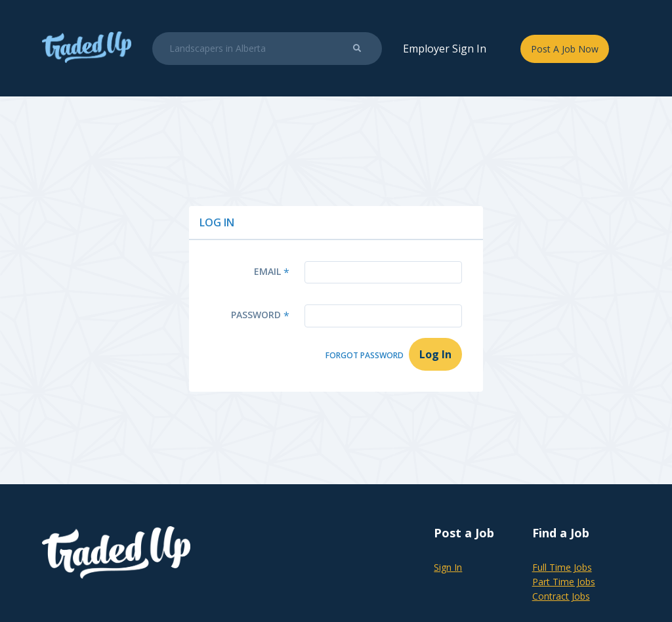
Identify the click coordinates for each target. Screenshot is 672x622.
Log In (435, 354)
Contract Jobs (561, 596)
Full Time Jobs (562, 567)
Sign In (448, 567)
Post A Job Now (565, 49)
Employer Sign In (445, 49)
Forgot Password (365, 356)
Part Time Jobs (564, 582)
